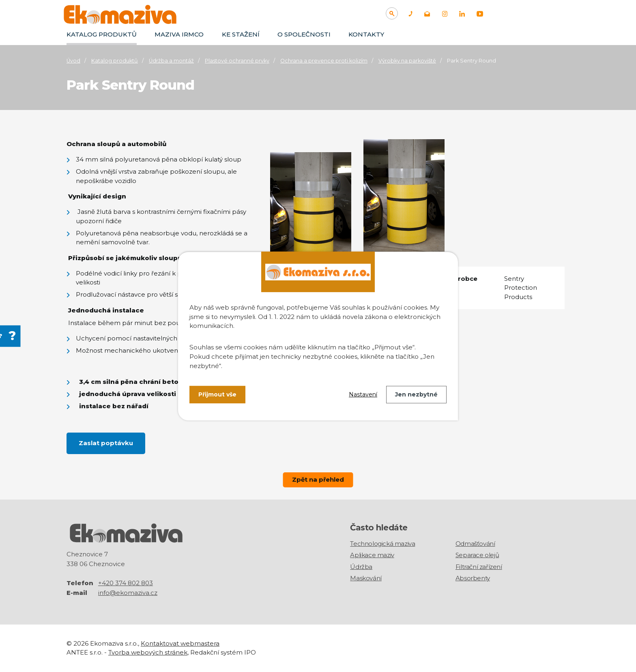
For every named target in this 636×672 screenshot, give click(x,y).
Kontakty (366, 34)
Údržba (361, 567)
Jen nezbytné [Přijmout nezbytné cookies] (416, 394)
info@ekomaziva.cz (128, 593)
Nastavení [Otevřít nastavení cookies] (363, 394)
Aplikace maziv (372, 555)
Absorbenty (473, 578)
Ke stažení (241, 34)
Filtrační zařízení (479, 567)
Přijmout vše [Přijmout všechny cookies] (217, 394)
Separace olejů (477, 555)
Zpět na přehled (318, 479)
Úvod (73, 61)
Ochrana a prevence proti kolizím (324, 61)
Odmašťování (475, 544)
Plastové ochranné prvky (237, 61)
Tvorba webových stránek (148, 652)
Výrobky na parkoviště (407, 61)
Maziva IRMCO (179, 34)
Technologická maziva (382, 544)
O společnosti (304, 34)
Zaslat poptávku (106, 443)
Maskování (366, 578)
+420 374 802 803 (126, 583)
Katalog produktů (102, 34)
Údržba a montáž (171, 61)
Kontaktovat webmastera (180, 643)
